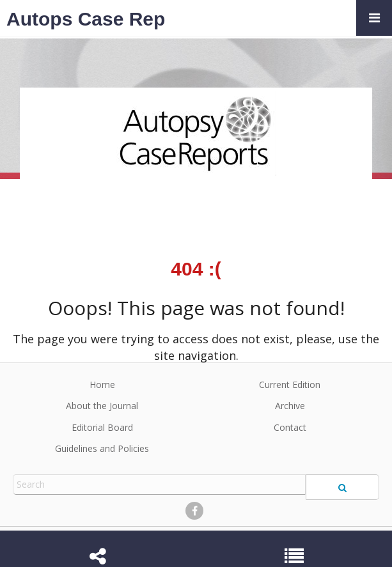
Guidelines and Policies (102, 448)
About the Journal (102, 406)
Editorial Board (102, 427)
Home (102, 384)
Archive (290, 406)
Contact (290, 427)
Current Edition (290, 384)
